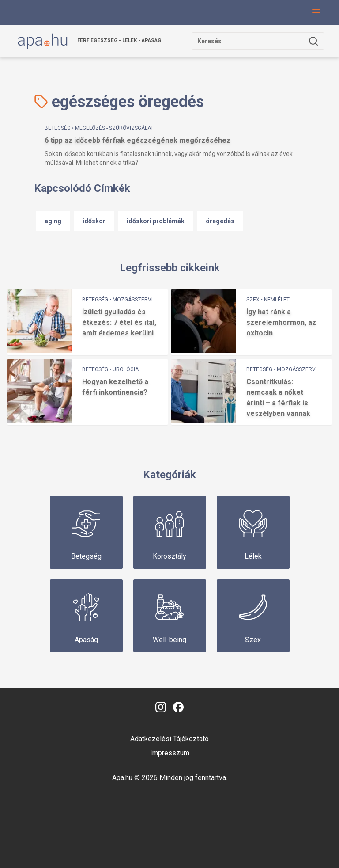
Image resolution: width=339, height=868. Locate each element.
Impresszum (170, 753)
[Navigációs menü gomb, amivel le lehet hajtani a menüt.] (316, 12)
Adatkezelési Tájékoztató (169, 739)
